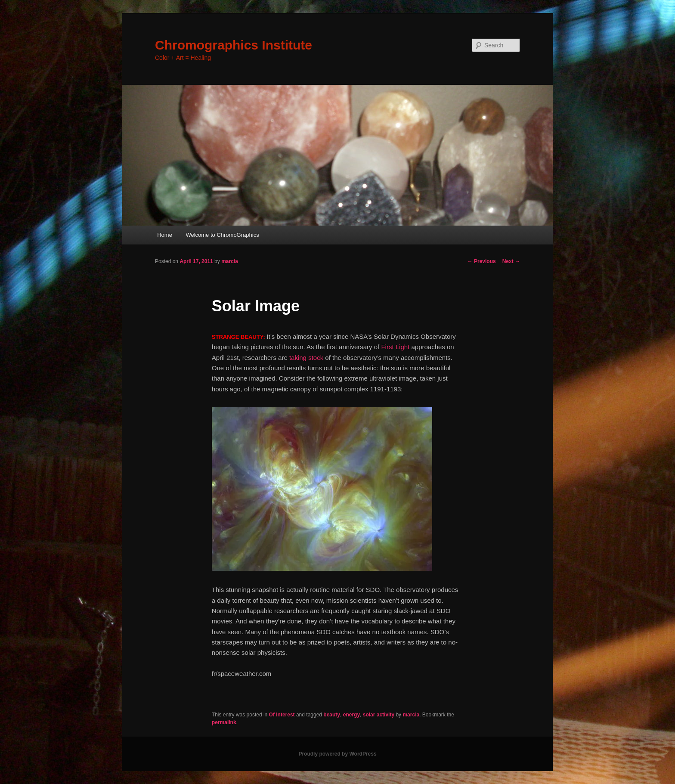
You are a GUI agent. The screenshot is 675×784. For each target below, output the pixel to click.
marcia (230, 261)
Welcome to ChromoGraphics (222, 235)
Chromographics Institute (234, 45)
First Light (395, 347)
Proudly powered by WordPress (337, 754)
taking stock (306, 358)
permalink (224, 722)
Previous (482, 261)
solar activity (379, 715)
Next (511, 261)
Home (165, 235)
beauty (332, 715)
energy (351, 715)
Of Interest (282, 715)
